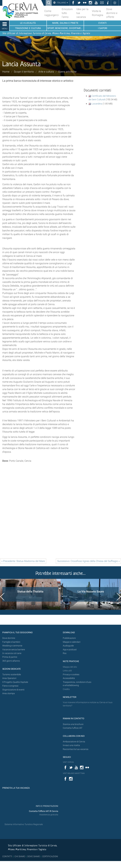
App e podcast (70, 650)
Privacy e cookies (71, 675)
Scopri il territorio (24, 72)
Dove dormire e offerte (112, 13)
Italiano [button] (62, 3)
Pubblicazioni (69, 638)
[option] (30, 594)
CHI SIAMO (20, 856)
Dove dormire (9, 638)
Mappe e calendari (72, 642)
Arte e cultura (46, 72)
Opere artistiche (67, 72)
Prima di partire (10, 657)
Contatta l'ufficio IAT (73, 728)
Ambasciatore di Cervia (74, 742)
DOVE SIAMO (33, 856)
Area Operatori (9, 678)
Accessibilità (69, 678)
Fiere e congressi (10, 686)
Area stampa (9, 693)
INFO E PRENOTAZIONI (47, 806)
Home (6, 72)
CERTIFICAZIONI (50, 856)
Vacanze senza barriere (14, 650)
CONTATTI (7, 856)
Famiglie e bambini (11, 642)
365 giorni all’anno (11, 661)
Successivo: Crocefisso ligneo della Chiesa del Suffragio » (88, 561)
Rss (65, 653)
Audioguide (68, 646)
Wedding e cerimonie (12, 646)
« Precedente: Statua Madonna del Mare (23, 561)
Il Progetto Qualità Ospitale (15, 682)
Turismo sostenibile (12, 675)
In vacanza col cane (12, 653)
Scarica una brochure (73, 724)
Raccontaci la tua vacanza (76, 749)
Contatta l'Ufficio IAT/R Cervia (44, 811)
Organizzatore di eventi (13, 690)
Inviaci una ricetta (71, 745)
